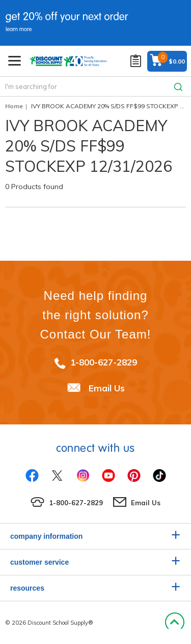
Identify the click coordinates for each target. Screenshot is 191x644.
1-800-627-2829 (104, 362)
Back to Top (174, 623)
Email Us (107, 388)
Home (14, 106)
